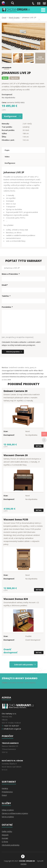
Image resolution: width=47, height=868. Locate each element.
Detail (39, 446)
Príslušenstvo (7, 792)
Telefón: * (6, 296)
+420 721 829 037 (33, 3)
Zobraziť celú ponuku (23, 665)
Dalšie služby (7, 831)
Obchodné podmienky (11, 845)
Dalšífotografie (40, 58)
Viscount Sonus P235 (16, 519)
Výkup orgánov (8, 810)
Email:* (5, 285)
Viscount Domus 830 (16, 599)
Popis (7, 150)
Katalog (5, 788)
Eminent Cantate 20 (15, 391)
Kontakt (5, 838)
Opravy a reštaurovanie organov (15, 813)
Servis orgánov (8, 817)
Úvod (4, 17)
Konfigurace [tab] (10, 163)
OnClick (23, 864)
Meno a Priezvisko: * (11, 274)
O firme (5, 842)
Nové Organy (14, 17)
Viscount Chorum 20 (16, 455)
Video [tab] (7, 157)
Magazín (44, 3)
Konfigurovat (10, 116)
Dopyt (4, 795)
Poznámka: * (7, 307)
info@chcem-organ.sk (39, 3)
